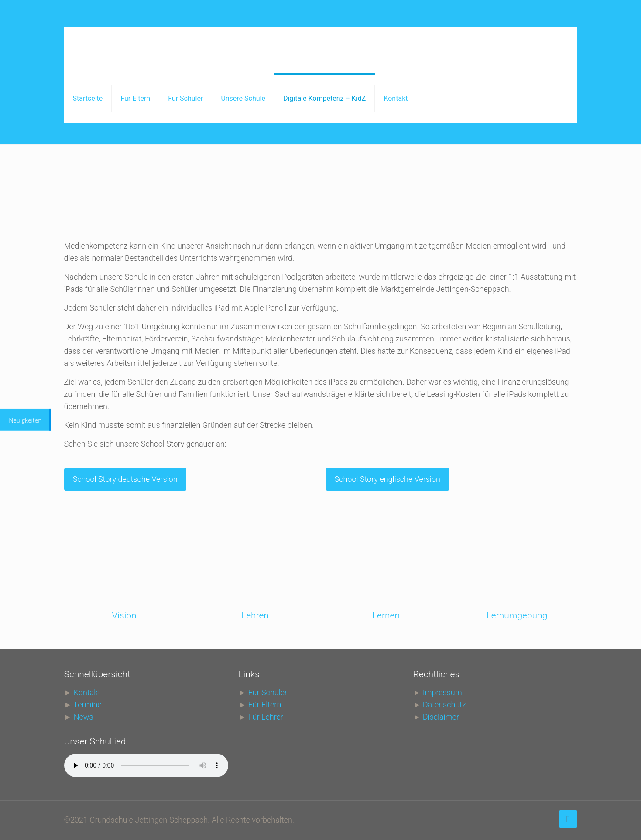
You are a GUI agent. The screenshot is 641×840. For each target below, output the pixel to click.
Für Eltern (265, 705)
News (84, 717)
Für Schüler (268, 692)
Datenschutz (444, 705)
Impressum (442, 692)
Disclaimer (441, 717)
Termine (87, 705)
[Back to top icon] (568, 819)
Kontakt (87, 692)
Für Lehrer (266, 717)
